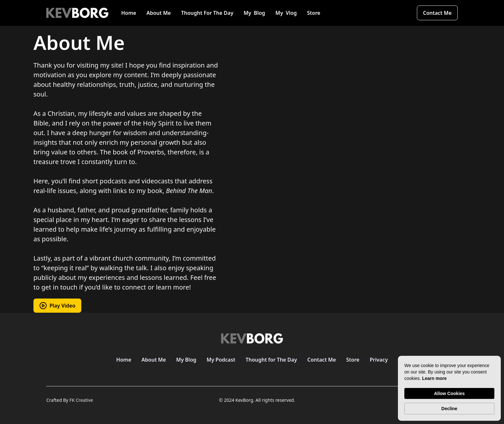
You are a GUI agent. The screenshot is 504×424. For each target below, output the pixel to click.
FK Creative (81, 400)
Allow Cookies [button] (449, 393)
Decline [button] (449, 409)
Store (314, 13)
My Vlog (286, 13)
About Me (159, 13)
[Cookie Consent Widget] (449, 388)
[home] (77, 13)
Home (129, 13)
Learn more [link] (434, 378)
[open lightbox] (57, 306)
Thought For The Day (207, 13)
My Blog (254, 13)
